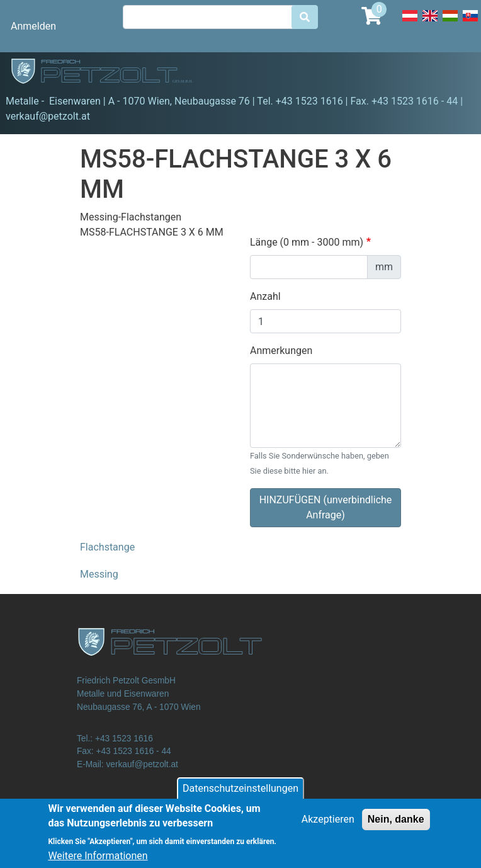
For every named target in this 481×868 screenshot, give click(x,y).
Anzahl (265, 296)
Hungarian (450, 23)
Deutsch (410, 23)
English (430, 23)
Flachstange (107, 547)
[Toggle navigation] (453, 73)
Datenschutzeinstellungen (241, 795)
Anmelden (33, 26)
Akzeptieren (328, 825)
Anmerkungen (281, 351)
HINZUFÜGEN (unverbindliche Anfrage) (326, 507)
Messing (99, 574)
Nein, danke (396, 825)
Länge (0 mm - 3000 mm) (307, 242)
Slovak (470, 23)
